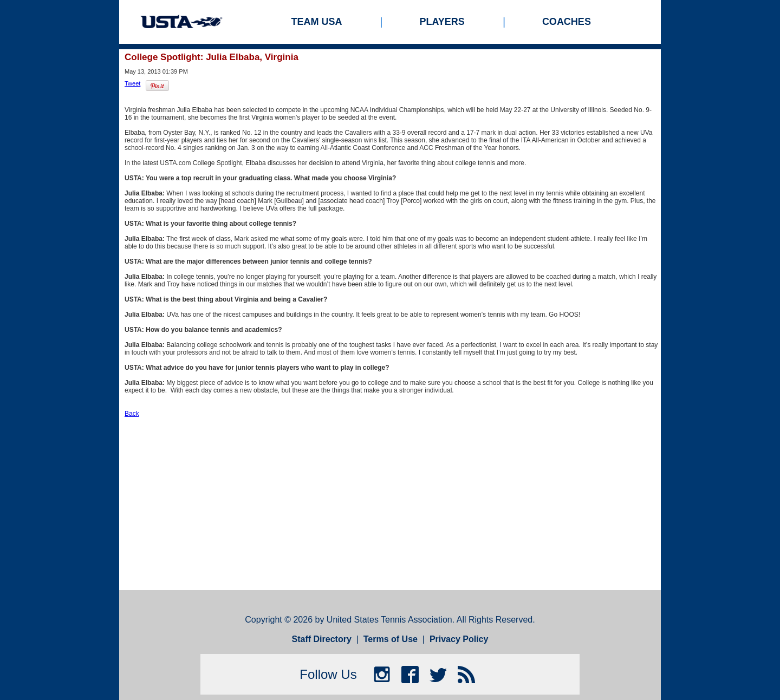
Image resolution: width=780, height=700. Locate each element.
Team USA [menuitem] (317, 22)
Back (132, 414)
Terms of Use (391, 639)
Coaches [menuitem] (567, 22)
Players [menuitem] (442, 22)
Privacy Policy (459, 639)
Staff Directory (322, 639)
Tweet (132, 83)
